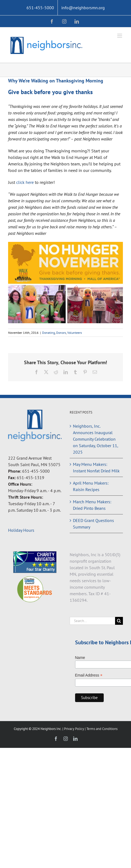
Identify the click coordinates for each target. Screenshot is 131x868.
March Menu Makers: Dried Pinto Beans (92, 505)
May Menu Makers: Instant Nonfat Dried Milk (96, 467)
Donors (61, 333)
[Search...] (93, 621)
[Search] (119, 621)
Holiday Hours (21, 530)
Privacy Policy (74, 729)
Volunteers (75, 333)
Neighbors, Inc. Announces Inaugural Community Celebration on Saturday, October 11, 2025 (95, 439)
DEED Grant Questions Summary (93, 524)
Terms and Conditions (102, 729)
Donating (48, 333)
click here (25, 182)
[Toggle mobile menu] (120, 36)
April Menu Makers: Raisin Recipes (91, 486)
